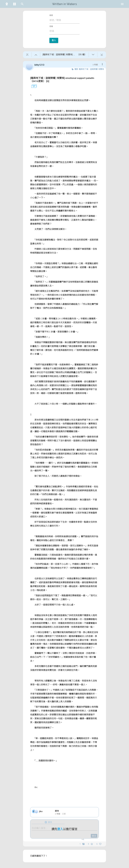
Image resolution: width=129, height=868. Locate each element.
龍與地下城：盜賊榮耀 (88, 69)
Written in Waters (64, 4)
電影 (76, 69)
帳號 (51, 15)
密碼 (51, 26)
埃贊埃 (101, 69)
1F (33, 86)
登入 (54, 40)
